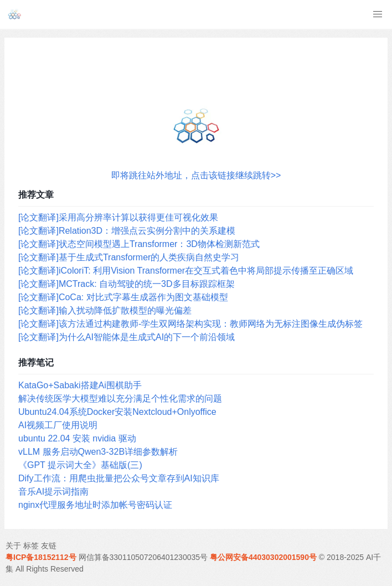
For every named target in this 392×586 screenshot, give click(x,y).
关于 (13, 546)
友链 (49, 546)
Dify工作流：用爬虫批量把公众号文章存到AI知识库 (119, 478)
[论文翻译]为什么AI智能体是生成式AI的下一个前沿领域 (127, 337)
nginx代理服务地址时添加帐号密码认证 (95, 505)
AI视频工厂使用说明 (58, 425)
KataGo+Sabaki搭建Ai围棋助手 (80, 385)
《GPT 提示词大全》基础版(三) (80, 465)
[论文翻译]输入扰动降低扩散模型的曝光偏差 (105, 310)
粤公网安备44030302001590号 (263, 557)
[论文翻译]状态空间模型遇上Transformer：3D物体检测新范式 (139, 244)
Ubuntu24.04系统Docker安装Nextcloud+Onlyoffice (117, 412)
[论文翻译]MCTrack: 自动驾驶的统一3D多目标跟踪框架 (127, 284)
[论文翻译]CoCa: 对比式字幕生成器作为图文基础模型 (123, 297)
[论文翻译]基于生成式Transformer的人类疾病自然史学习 (129, 257)
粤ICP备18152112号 (41, 557)
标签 (31, 546)
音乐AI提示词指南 (53, 492)
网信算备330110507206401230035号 (143, 557)
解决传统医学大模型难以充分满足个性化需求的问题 (120, 399)
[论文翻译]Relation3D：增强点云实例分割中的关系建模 (127, 231)
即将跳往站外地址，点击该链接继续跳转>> (196, 175)
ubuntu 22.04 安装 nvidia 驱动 (77, 438)
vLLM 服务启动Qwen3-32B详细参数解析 (98, 452)
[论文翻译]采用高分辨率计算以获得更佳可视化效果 (118, 217)
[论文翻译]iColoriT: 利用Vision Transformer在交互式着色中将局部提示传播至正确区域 (186, 271)
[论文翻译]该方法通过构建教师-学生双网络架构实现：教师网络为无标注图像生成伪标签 (190, 324)
